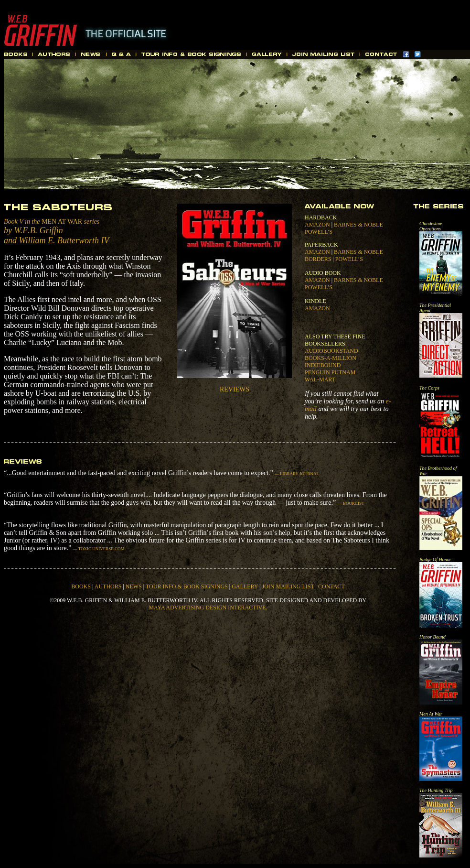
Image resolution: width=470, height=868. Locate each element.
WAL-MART (320, 380)
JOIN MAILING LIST (288, 586)
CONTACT (331, 586)
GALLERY (245, 586)
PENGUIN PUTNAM (330, 372)
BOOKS (81, 586)
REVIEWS (235, 389)
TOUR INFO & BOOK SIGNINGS (187, 586)
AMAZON (317, 225)
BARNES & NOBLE (358, 225)
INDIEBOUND (323, 365)
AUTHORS (108, 586)
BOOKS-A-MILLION (331, 358)
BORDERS (318, 259)
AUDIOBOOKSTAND (331, 351)
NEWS (134, 586)
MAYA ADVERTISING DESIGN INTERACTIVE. (208, 608)
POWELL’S (319, 232)
